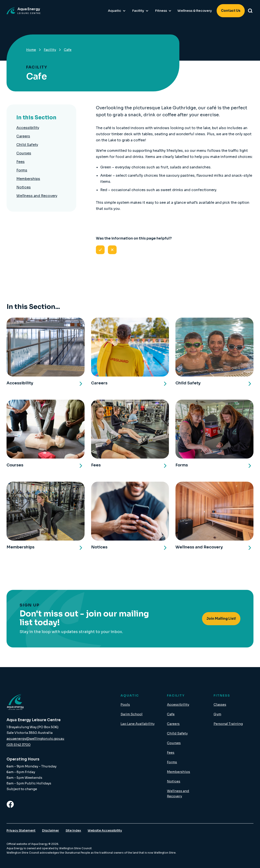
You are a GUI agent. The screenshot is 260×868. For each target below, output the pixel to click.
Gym (217, 714)
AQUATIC (130, 695)
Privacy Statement (21, 830)
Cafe (171, 714)
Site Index (73, 830)
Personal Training (228, 724)
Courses (24, 153)
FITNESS (222, 695)
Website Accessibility (105, 830)
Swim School (132, 714)
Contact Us (231, 11)
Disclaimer (51, 830)
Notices (24, 187)
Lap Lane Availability (138, 724)
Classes (220, 705)
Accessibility (28, 128)
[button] (117, 11)
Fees (20, 162)
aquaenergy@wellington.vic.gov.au (35, 739)
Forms (22, 170)
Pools (125, 705)
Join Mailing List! (221, 619)
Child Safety (27, 145)
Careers (23, 136)
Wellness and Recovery (37, 196)
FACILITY (176, 695)
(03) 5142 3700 (19, 745)
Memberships (28, 179)
